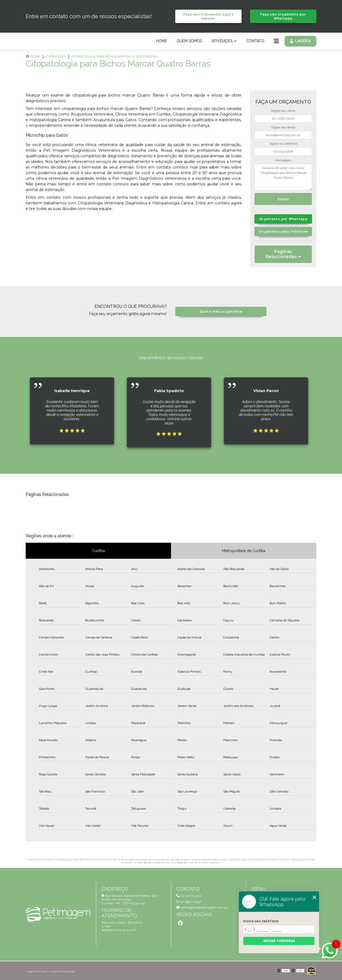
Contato (255, 41)
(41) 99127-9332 (189, 902)
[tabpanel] (72, 407)
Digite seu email (283, 127)
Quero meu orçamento (221, 311)
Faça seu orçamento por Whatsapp (283, 16)
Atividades (222, 41)
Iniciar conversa (279, 941)
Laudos (303, 41)
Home (162, 41)
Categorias (56, 56)
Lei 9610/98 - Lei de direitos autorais (196, 862)
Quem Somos (189, 41)
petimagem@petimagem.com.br (202, 908)
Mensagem (283, 160)
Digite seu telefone (283, 144)
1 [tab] (171, 456)
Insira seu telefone (261, 921)
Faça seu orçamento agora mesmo (208, 16)
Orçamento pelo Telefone (283, 231)
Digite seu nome (283, 111)
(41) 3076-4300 (189, 896)
